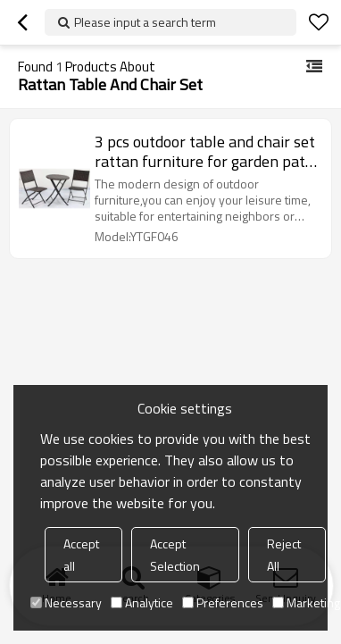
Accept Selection (175, 555)
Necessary (66, 602)
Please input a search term (145, 22)
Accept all (81, 555)
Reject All (284, 555)
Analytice (142, 602)
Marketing (306, 602)
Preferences (223, 602)
